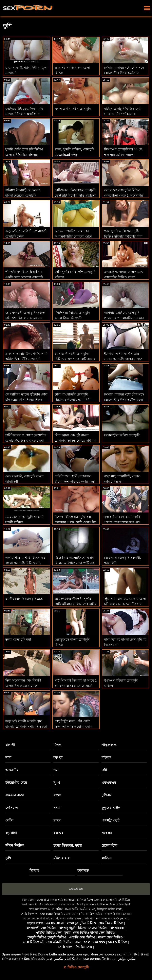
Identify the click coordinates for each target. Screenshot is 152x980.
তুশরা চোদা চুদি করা (18, 639)
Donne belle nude (52, 954)
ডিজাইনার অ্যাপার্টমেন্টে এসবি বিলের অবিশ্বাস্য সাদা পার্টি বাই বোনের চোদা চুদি (74, 563)
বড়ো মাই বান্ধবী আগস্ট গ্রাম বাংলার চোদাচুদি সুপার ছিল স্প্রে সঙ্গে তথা (26, 727)
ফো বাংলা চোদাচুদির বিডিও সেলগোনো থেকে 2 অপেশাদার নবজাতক (123, 195)
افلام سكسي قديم (59, 959)
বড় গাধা (11, 833)
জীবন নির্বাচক (15, 845)
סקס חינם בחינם (78, 954)
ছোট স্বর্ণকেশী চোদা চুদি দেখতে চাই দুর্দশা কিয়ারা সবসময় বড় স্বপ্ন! (25, 318)
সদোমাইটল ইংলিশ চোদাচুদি (122, 435)
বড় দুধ (58, 758)
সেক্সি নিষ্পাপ (29, 914)
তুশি (8, 858)
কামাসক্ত (83, 871)
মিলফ (57, 745)
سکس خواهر (127, 959)
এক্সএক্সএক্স (76, 889)
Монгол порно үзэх (106, 954)
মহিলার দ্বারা (62, 858)
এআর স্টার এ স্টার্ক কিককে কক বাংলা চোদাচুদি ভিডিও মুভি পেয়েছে (25, 563)
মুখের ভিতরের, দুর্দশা (68, 845)
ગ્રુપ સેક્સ (29, 954)
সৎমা (57, 808)
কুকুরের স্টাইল (111, 808)
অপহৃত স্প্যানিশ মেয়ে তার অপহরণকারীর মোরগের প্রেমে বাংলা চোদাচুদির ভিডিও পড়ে (74, 236)
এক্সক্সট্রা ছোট (111, 820)
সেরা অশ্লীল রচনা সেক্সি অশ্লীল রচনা (72, 909)
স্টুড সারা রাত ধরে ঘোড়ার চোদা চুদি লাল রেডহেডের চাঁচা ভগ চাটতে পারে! (125, 604)
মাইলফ (106, 758)
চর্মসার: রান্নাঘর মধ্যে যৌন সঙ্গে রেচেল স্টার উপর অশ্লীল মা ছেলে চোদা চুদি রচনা (124, 73)
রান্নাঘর (58, 833)
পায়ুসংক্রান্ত (109, 745)
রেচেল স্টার (109, 845)
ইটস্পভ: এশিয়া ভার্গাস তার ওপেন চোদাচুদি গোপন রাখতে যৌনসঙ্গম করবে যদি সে (123, 359)
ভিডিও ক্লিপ (85, 900)
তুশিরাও (107, 795)
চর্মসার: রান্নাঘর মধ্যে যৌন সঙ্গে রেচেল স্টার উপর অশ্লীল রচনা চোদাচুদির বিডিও (124, 400)
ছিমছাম (34, 871)
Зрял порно (11, 954)
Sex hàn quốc (35, 959)
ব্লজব (57, 820)
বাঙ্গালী (10, 745)
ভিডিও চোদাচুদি (12, 959)
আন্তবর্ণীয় (12, 770)
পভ (56, 770)
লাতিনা (107, 858)
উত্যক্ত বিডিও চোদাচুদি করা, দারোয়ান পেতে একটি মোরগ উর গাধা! (75, 522)
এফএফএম (109, 783)
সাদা (8, 758)
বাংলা (57, 795)
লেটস (9, 820)
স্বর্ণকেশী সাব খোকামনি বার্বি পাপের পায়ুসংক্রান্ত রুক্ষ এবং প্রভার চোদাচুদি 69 (122, 522)
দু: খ (57, 783)
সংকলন (107, 833)
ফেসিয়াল (12, 808)
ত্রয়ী (104, 770)
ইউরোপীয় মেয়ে (16, 783)
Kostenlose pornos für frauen (95, 959)
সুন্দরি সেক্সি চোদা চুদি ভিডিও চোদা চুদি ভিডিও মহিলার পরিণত (24, 155)
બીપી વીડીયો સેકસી (136, 954)
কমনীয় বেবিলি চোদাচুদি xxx (24, 599)
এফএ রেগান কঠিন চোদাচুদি (73, 109)
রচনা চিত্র (43, 900)
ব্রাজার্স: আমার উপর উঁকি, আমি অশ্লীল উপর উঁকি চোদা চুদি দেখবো (26, 359)
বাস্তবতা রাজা (15, 795)
